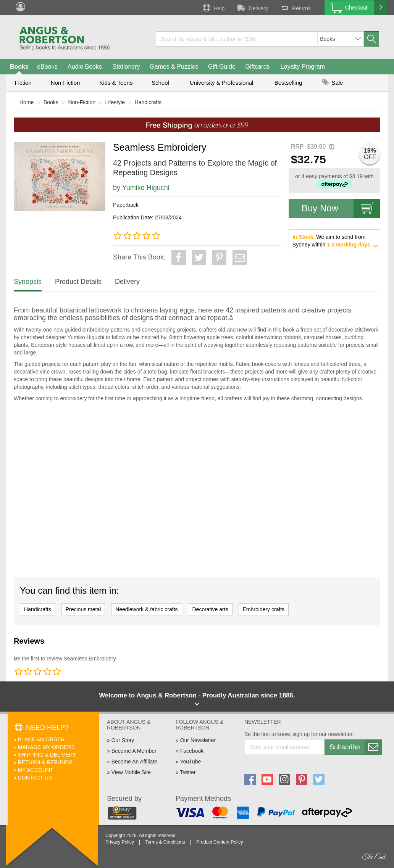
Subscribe (355, 747)
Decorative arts (210, 609)
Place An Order (41, 739)
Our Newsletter (198, 740)
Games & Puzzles (174, 67)
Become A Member (134, 751)
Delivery (252, 8)
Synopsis (28, 282)
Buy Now (341, 208)
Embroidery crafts (264, 609)
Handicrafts (148, 102)
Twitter (188, 772)
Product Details (78, 282)
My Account (36, 770)
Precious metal (83, 609)
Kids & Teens (116, 83)
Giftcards (258, 67)
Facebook (192, 751)
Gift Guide (222, 67)
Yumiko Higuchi (146, 188)
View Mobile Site (131, 772)
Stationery (126, 67)
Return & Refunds (45, 762)
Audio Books (85, 67)
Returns (295, 8)
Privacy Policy (120, 842)
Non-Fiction (65, 83)
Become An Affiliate (134, 762)
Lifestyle (115, 102)
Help (213, 8)
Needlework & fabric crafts (146, 609)
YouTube (190, 762)
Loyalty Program (303, 67)
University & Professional (222, 83)
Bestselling (288, 83)
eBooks (47, 67)
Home (27, 102)
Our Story (123, 740)
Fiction (23, 83)
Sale (333, 83)
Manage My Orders (46, 747)
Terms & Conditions (165, 842)
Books (19, 67)
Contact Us (35, 778)
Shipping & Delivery (47, 755)
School (160, 83)
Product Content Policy (220, 842)
